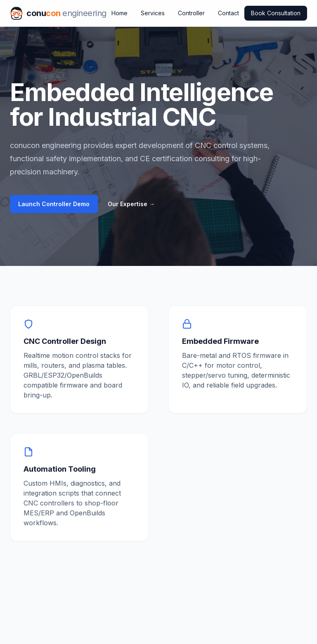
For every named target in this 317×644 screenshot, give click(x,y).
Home (119, 13)
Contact (228, 13)
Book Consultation (276, 13)
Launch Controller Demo (54, 204)
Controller (191, 13)
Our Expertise (131, 204)
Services (153, 13)
